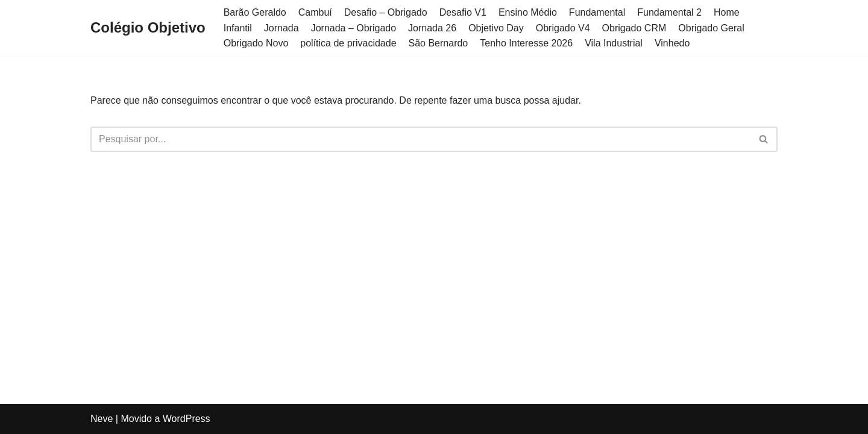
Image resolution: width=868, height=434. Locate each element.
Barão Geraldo (255, 12)
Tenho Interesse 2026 (526, 43)
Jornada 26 (432, 28)
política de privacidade (348, 43)
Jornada (281, 28)
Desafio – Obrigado (386, 12)
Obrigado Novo (256, 43)
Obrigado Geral (711, 28)
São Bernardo (439, 43)
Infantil (238, 28)
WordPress (187, 419)
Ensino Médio (528, 12)
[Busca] (420, 139)
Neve (102, 419)
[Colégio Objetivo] (148, 28)
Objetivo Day (496, 28)
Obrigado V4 (563, 28)
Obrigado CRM (634, 28)
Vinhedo (672, 43)
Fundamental (597, 12)
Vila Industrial (614, 43)
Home (727, 12)
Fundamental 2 (669, 12)
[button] (763, 139)
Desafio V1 (463, 12)
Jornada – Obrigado (354, 28)
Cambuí (315, 12)
